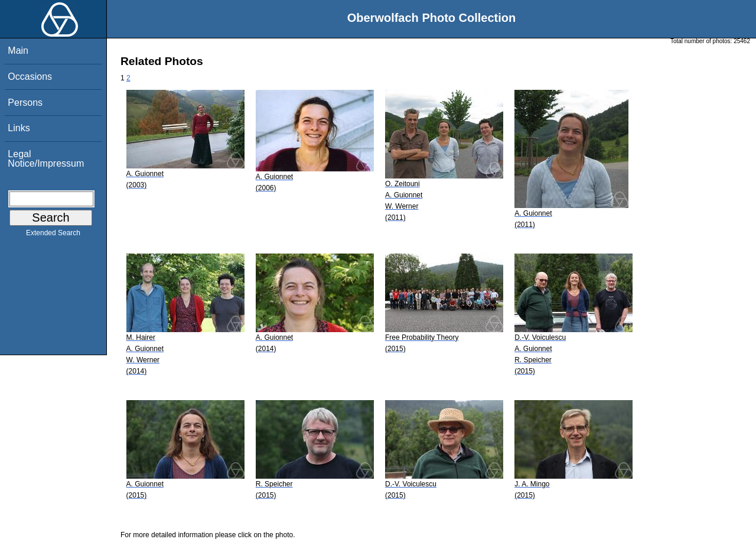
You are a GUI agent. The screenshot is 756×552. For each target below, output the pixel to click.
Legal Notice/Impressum (46, 159)
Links (19, 128)
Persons (25, 103)
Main (18, 51)
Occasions (30, 77)
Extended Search (53, 235)
